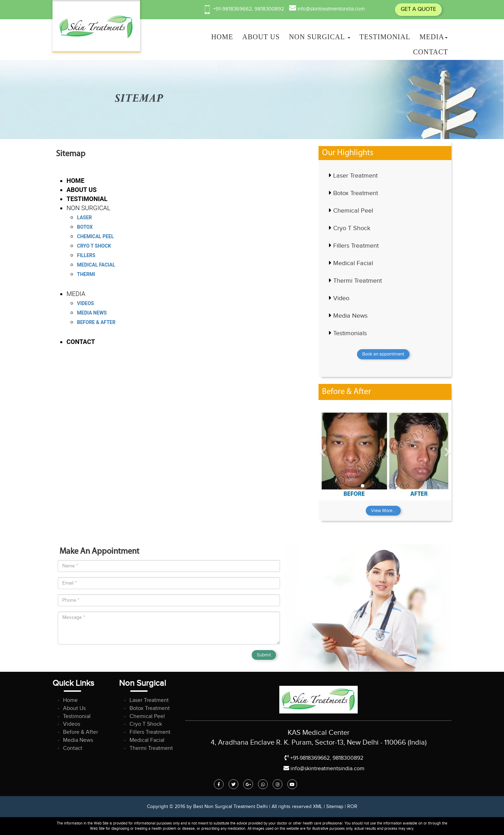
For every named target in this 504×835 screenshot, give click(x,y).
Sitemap (335, 807)
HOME (222, 37)
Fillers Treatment (356, 246)
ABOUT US (261, 37)
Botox (85, 227)
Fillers (86, 255)
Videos (86, 303)
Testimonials (350, 333)
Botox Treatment (356, 193)
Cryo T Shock (94, 246)
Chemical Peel (95, 236)
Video (341, 298)
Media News (92, 313)
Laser (85, 218)
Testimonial (385, 37)
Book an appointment (383, 354)
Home (70, 700)
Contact (430, 52)
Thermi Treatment (358, 281)
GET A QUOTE (418, 9)
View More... (383, 511)
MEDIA (433, 37)
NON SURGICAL (320, 37)
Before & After (96, 322)
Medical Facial (96, 265)
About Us (74, 708)
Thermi (86, 274)
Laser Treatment (355, 176)
